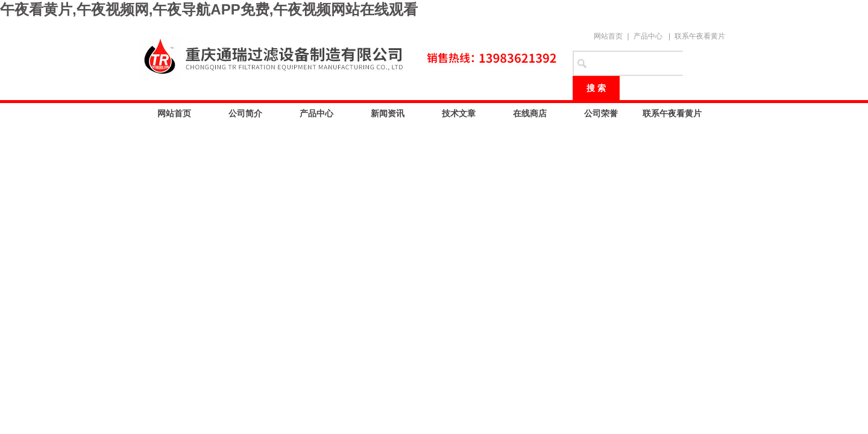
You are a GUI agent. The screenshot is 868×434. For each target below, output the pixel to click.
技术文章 (459, 113)
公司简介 (245, 113)
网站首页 (608, 36)
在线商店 (530, 113)
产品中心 (648, 36)
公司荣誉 (601, 113)
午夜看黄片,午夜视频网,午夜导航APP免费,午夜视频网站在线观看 (209, 9)
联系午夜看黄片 (700, 36)
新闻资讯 (388, 113)
